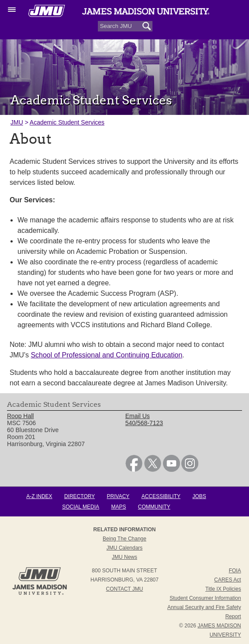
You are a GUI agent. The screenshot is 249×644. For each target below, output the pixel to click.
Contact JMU (125, 589)
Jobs (199, 496)
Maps (118, 507)
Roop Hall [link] (20, 416)
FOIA (235, 571)
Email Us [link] (138, 416)
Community (154, 507)
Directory (80, 496)
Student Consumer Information (205, 598)
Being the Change (125, 539)
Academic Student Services (67, 122)
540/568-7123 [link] (144, 423)
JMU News (125, 557)
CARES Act (227, 580)
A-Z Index (39, 496)
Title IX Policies (223, 589)
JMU (17, 122)
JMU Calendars (125, 548)
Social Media (81, 507)
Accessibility (161, 496)
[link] (134, 470)
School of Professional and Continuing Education (106, 355)
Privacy (118, 496)
